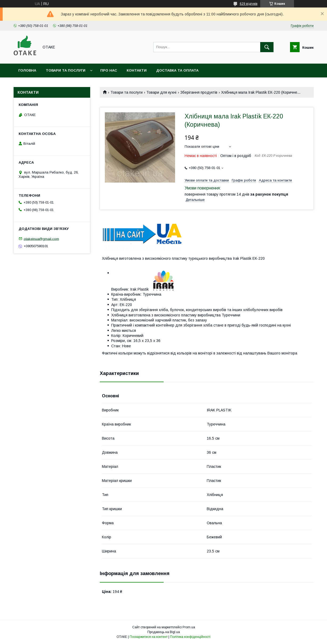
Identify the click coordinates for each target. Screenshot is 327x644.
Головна (27, 70)
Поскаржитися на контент (149, 637)
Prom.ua (189, 627)
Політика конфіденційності (190, 637)
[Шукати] (267, 47)
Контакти (137, 70)
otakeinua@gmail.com (41, 239)
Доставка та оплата (177, 70)
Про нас (109, 70)
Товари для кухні (161, 92)
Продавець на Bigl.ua (164, 632)
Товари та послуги (66, 70)
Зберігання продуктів (199, 92)
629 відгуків (249, 4)
